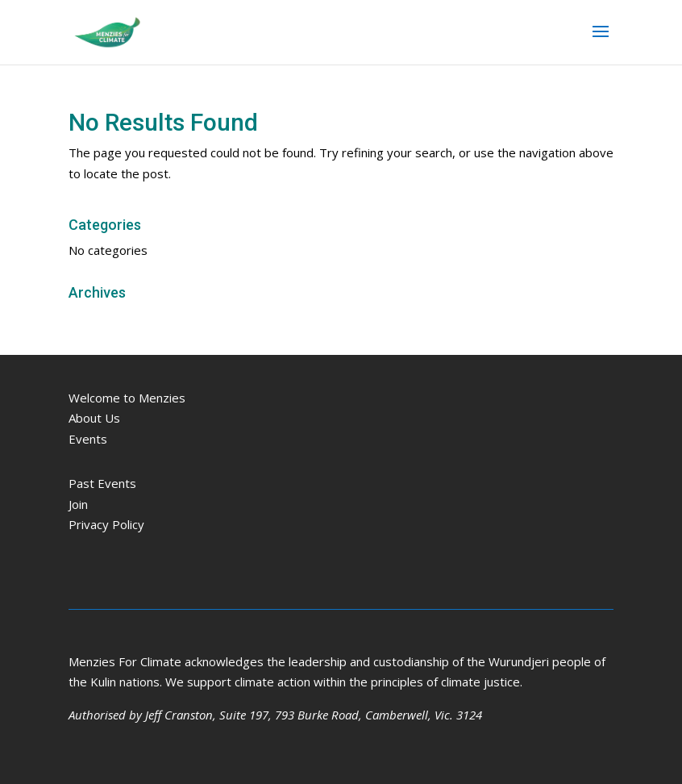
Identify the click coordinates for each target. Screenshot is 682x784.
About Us (94, 418)
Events (88, 439)
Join (78, 504)
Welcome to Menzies (127, 398)
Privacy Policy (106, 524)
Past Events (102, 483)
